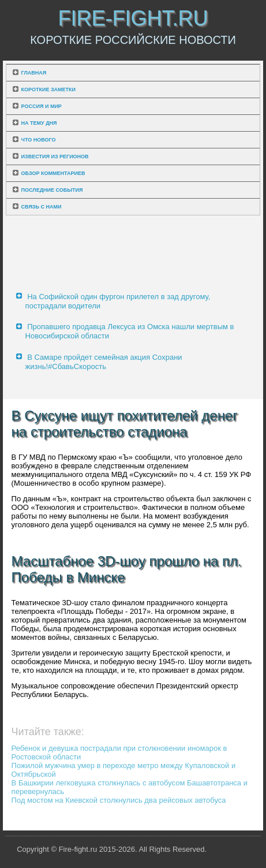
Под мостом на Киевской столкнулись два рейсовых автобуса (119, 800)
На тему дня (39, 123)
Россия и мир (42, 106)
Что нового (39, 140)
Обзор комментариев (53, 173)
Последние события (52, 190)
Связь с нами (42, 207)
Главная (34, 73)
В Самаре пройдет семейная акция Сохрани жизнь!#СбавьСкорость (104, 362)
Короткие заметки (48, 90)
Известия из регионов (55, 157)
